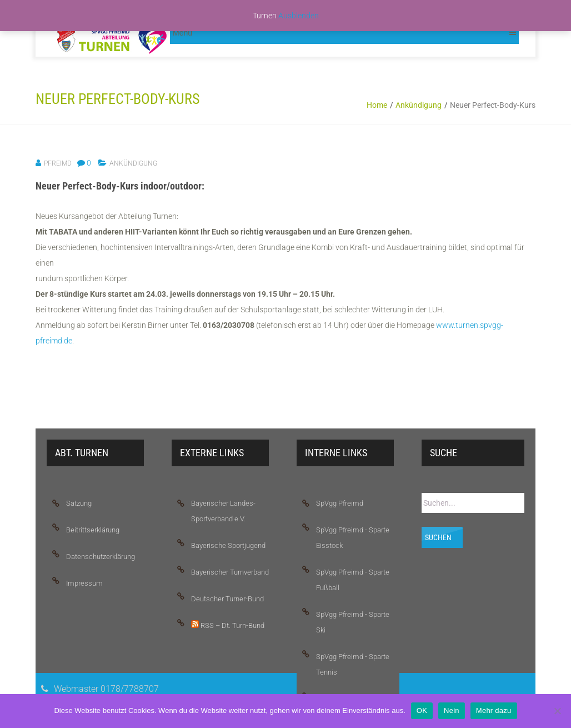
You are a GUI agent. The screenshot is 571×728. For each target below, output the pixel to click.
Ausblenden (299, 16)
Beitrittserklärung (93, 530)
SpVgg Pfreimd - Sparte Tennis (353, 664)
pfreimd (58, 163)
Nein (452, 710)
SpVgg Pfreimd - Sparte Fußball (353, 580)
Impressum (84, 583)
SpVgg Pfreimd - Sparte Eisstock (353, 538)
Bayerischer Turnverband (230, 572)
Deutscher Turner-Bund (227, 599)
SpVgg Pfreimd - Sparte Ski (353, 622)
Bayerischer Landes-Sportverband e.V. (223, 511)
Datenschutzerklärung (101, 557)
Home (377, 105)
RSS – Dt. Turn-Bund (228, 625)
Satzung (79, 503)
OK (422, 710)
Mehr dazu (494, 710)
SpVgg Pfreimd (340, 503)
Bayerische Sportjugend (228, 545)
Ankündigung (419, 105)
